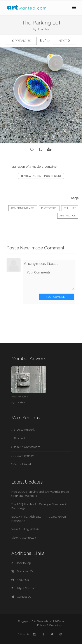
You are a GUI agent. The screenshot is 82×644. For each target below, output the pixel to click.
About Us (20, 580)
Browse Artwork (24, 430)
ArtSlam (59, 621)
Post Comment (57, 297)
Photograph (49, 208)
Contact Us (21, 597)
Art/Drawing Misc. (23, 208)
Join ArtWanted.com (27, 447)
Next (64, 41)
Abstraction (68, 216)
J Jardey (43, 29)
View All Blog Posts (25, 529)
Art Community (24, 456)
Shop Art (19, 438)
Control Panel (22, 464)
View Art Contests (24, 538)
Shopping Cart (23, 571)
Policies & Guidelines (50, 625)
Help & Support (24, 588)
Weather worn (20, 397)
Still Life (70, 208)
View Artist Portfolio (41, 176)
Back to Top (21, 563)
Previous (21, 41)
